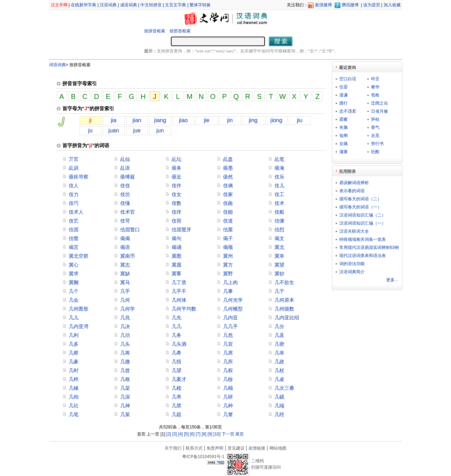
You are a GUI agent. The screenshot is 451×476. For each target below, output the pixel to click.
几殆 (74, 397)
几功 (125, 335)
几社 (74, 406)
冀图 (177, 256)
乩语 (125, 168)
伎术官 (128, 212)
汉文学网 (59, 5)
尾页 (240, 434)
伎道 (228, 221)
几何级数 (284, 309)
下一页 (228, 434)
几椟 (177, 388)
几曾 (125, 370)
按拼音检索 (155, 31)
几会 (74, 300)
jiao (183, 120)
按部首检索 (180, 31)
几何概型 (233, 309)
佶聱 (74, 238)
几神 (125, 406)
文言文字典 (175, 5)
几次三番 (284, 388)
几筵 (177, 414)
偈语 (125, 247)
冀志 (125, 265)
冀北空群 (79, 256)
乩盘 (228, 159)
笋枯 (375, 119)
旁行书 (377, 144)
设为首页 (372, 5)
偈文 (279, 238)
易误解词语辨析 (354, 183)
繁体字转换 (200, 5)
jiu (299, 120)
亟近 (177, 177)
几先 (177, 318)
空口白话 (348, 79)
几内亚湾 (79, 326)
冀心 (74, 265)
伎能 (228, 212)
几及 (279, 335)
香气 (375, 127)
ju (90, 130)
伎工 (279, 194)
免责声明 (215, 448)
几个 (74, 291)
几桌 (279, 379)
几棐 (125, 388)
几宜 (228, 344)
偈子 (228, 238)
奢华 (375, 87)
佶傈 (279, 221)
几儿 (74, 318)
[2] (169, 434)
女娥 (344, 144)
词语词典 (57, 65)
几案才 (179, 379)
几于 (279, 291)
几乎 (125, 291)
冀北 (279, 247)
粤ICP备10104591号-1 (203, 457)
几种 (228, 406)
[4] (180, 434)
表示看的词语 (352, 191)
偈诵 (177, 247)
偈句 (177, 238)
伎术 (279, 203)
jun (160, 130)
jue (137, 130)
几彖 (74, 362)
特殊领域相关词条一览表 (363, 239)
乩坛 (177, 159)
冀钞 (279, 274)
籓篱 (344, 152)
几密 (279, 344)
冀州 (228, 256)
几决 (125, 326)
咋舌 (375, 79)
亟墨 (228, 168)
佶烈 (279, 230)
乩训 (74, 168)
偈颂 (228, 247)
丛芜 (375, 136)
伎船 (279, 212)
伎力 (74, 194)
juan (113, 130)
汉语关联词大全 (354, 231)
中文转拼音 (151, 5)
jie (206, 120)
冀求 (74, 274)
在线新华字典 (84, 5)
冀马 (125, 282)
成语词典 (129, 5)
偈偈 (125, 238)
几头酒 (179, 344)
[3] (175, 434)
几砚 (279, 397)
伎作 (177, 186)
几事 (228, 291)
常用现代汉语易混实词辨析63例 (369, 248)
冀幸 (279, 256)
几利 (74, 335)
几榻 (228, 388)
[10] (217, 434)
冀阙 (74, 282)
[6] (192, 434)
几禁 (177, 406)
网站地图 (278, 448)
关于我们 (173, 448)
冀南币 (128, 256)
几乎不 (179, 291)
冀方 (228, 265)
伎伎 (125, 186)
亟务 (177, 168)
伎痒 (177, 212)
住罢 (344, 87)
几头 (125, 344)
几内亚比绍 (287, 318)
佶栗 (228, 230)
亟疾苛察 (79, 177)
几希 (177, 353)
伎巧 (74, 203)
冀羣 (177, 274)
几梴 (74, 388)
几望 (177, 370)
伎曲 (228, 203)
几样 (74, 379)
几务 (177, 335)
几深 (125, 397)
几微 (125, 362)
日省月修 (379, 111)
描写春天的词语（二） (360, 199)
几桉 (228, 379)
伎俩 (228, 186)
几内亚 (230, 318)
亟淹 (279, 168)
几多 (74, 344)
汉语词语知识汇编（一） (363, 223)
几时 (74, 370)
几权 (228, 370)
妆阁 (344, 136)
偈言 (74, 247)
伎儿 (279, 186)
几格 (125, 379)
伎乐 (279, 177)
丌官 (74, 159)
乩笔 (279, 159)
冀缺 (125, 274)
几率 (177, 397)
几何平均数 (184, 309)
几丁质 (179, 282)
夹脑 (344, 127)
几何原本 (284, 300)
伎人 (74, 186)
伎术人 (76, 212)
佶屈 (74, 230)
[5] (186, 434)
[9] (210, 434)
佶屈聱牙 (181, 230)
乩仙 (125, 159)
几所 (228, 362)
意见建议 (236, 448)
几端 (279, 406)
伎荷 (177, 221)
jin (230, 120)
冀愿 (177, 265)
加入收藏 (392, 5)
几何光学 (233, 300)
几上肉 (230, 282)
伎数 (177, 203)
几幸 (279, 353)
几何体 (179, 300)
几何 (125, 300)
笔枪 (375, 95)
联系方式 (194, 448)
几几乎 (230, 326)
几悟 (177, 362)
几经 (279, 414)
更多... (392, 280)
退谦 (344, 95)
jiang (160, 120)
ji (90, 120)
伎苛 (125, 221)
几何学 (128, 309)
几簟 (228, 414)
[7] (198, 434)
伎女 (177, 194)
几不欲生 (284, 282)
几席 (228, 353)
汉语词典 (108, 5)
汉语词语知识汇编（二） (363, 215)
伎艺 (74, 221)
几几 (177, 326)
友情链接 (257, 448)
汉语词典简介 (352, 272)
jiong (277, 120)
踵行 (344, 103)
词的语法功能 (352, 264)
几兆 (125, 318)
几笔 (74, 414)
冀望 (279, 265)
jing (253, 120)
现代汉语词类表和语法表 (363, 256)
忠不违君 (348, 111)
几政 (279, 362)
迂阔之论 (379, 103)
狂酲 (375, 152)
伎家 (228, 194)
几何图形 (79, 309)
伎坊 (125, 194)
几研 (228, 397)
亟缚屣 (128, 177)
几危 (228, 335)
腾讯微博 (350, 5)
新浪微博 (323, 5)
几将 (125, 353)
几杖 (279, 370)
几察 (74, 353)
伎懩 (125, 203)
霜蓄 (344, 119)
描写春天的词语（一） (360, 207)
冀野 (228, 274)
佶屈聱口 (130, 230)
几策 (125, 414)
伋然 (228, 177)
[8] (204, 434)
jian (137, 120)
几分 (279, 326)
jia (113, 120)
